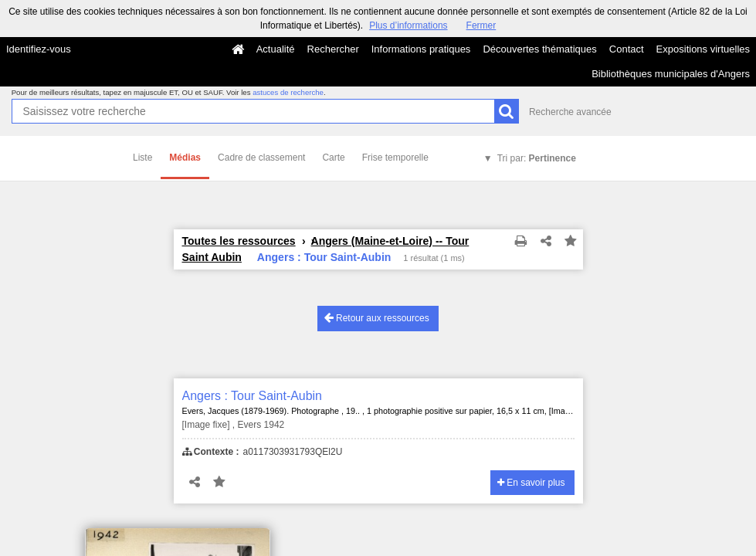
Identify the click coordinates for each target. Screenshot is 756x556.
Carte (333, 158)
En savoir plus (531, 483)
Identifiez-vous (39, 49)
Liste (142, 158)
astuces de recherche (288, 92)
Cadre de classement (261, 158)
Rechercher (333, 49)
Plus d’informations (408, 25)
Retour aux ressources (377, 318)
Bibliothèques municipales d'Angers (671, 74)
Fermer (481, 25)
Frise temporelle (395, 158)
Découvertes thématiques (539, 49)
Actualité (276, 49)
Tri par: (537, 158)
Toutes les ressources (239, 241)
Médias (185, 158)
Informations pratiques (421, 49)
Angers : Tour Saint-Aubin (253, 396)
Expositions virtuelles (703, 49)
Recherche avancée (570, 112)
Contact (627, 49)
